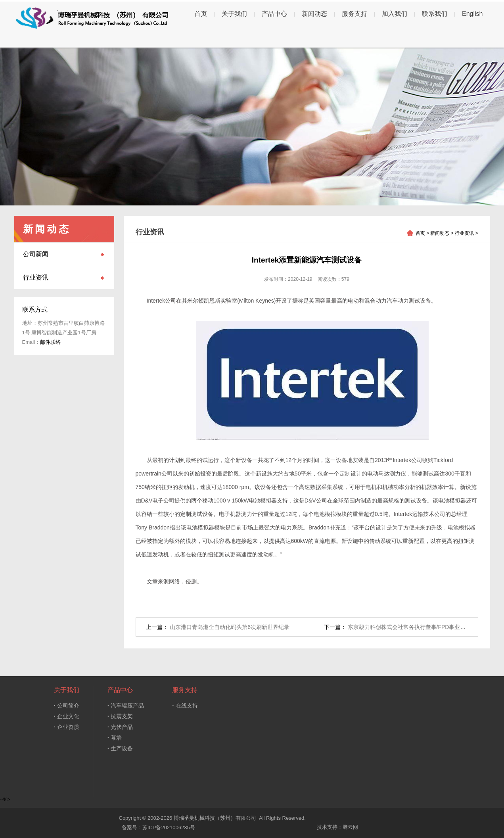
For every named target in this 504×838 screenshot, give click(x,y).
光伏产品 (120, 727)
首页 (201, 14)
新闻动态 (314, 14)
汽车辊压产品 (126, 705)
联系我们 (435, 14)
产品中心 (274, 14)
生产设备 (120, 748)
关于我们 (234, 14)
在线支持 (185, 705)
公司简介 (67, 705)
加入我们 (395, 14)
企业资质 (67, 727)
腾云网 (350, 827)
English (472, 14)
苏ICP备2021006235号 (169, 827)
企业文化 (67, 716)
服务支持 (355, 14)
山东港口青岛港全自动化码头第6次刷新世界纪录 (230, 627)
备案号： (131, 827)
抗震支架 (120, 716)
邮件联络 (50, 342)
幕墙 (115, 737)
